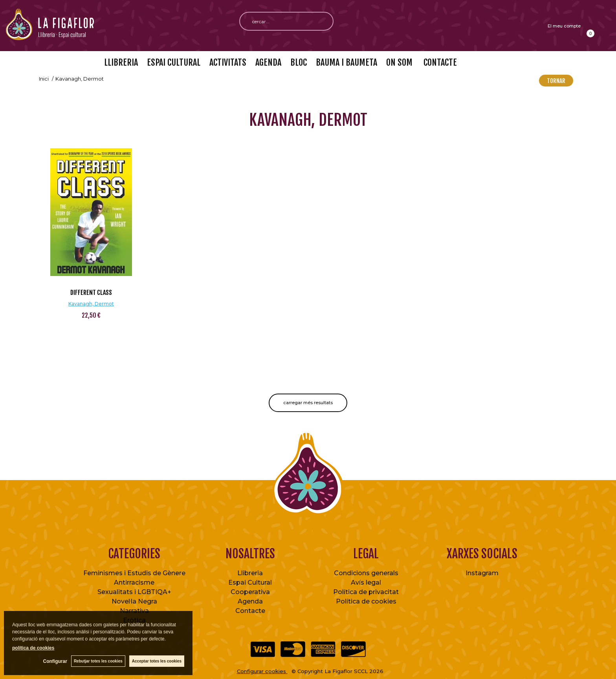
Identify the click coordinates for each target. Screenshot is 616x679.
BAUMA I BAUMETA (346, 62)
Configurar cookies (262, 671)
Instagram (482, 573)
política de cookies (33, 648)
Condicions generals (366, 573)
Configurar (55, 661)
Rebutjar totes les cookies (98, 661)
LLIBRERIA (121, 62)
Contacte (250, 611)
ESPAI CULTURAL (174, 62)
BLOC (299, 62)
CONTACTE (439, 62)
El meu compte (564, 26)
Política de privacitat (366, 592)
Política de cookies (366, 601)
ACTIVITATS (228, 62)
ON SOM (399, 62)
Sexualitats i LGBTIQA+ (134, 592)
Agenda (250, 601)
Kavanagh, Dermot (91, 304)
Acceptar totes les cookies (157, 661)
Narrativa (134, 611)
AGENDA (268, 62)
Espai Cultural (250, 582)
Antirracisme (134, 582)
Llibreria (250, 573)
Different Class (91, 293)
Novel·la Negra (134, 601)
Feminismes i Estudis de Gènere (134, 573)
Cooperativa (250, 592)
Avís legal (366, 582)
